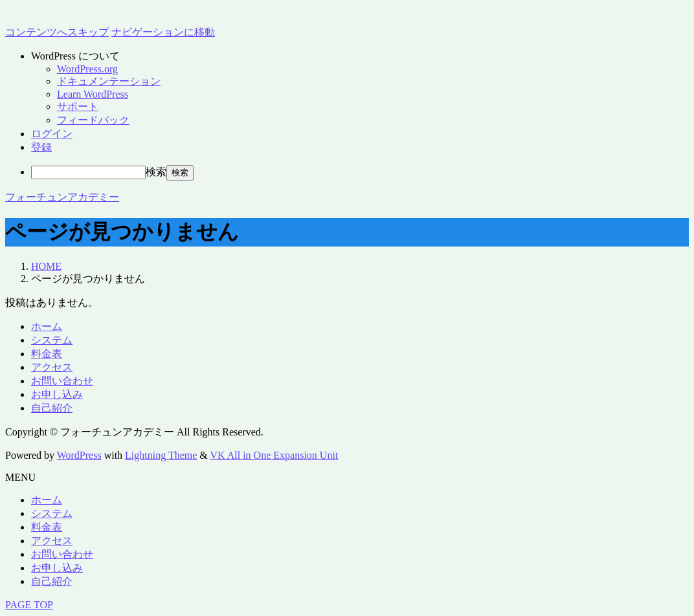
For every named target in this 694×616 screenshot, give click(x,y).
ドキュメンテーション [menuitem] (109, 81)
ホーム (47, 326)
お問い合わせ (62, 381)
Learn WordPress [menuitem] (93, 94)
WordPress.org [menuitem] (87, 69)
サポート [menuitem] (78, 106)
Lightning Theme (161, 455)
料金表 (47, 354)
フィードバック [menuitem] (93, 120)
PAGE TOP (29, 605)
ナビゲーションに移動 (163, 32)
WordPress (79, 455)
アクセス (52, 367)
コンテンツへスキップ (57, 32)
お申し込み (57, 394)
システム (52, 340)
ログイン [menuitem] (52, 134)
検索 (156, 172)
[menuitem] (360, 57)
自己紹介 (52, 408)
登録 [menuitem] (41, 147)
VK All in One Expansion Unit (274, 455)
